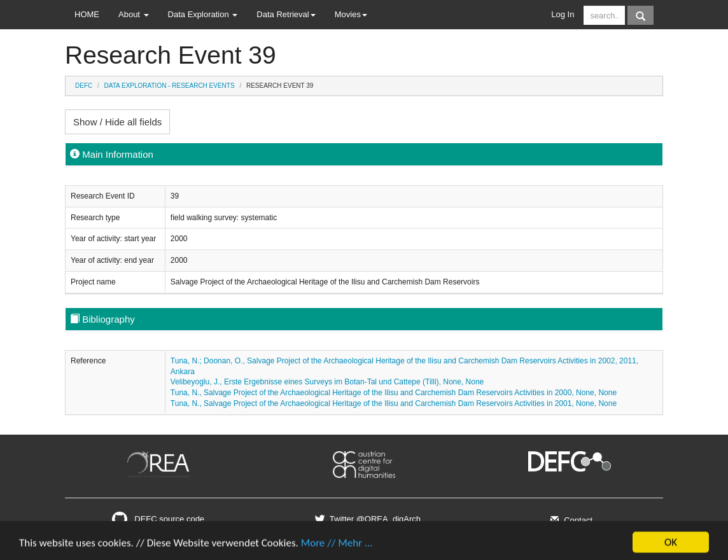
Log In (563, 14)
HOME (87, 14)
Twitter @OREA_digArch (367, 519)
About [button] (134, 14)
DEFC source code (158, 519)
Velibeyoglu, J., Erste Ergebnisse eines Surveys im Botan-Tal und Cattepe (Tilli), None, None (327, 382)
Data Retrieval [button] (286, 14)
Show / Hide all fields (117, 122)
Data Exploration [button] (203, 14)
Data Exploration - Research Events (170, 86)
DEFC (84, 86)
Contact (570, 520)
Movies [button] (351, 14)
